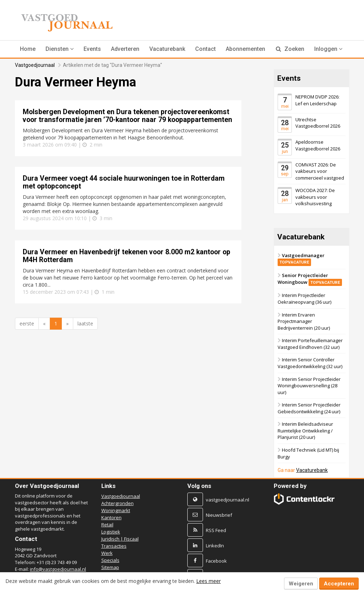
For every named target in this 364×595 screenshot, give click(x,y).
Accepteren (339, 584)
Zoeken (290, 49)
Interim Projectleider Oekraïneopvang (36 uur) (304, 299)
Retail (107, 525)
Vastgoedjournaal (35, 65)
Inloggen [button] (328, 49)
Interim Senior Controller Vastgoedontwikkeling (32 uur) (310, 363)
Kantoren (111, 517)
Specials (110, 560)
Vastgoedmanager (301, 259)
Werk (107, 553)
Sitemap (110, 567)
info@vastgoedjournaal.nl (58, 569)
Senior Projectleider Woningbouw (310, 279)
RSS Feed (216, 530)
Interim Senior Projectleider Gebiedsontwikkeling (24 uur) (309, 408)
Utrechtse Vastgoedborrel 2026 (318, 123)
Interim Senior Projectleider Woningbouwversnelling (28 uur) (309, 386)
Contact (205, 49)
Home (28, 49)
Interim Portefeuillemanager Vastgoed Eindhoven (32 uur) (310, 344)
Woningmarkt (116, 510)
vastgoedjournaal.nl (227, 500)
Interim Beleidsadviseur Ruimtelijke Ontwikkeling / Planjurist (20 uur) (305, 431)
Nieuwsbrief (219, 515)
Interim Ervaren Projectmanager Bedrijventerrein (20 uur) (304, 321)
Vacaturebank (167, 49)
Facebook (216, 561)
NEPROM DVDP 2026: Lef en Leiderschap (317, 100)
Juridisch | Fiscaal (120, 539)
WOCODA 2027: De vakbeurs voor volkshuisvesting (315, 197)
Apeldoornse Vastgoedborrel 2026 (318, 145)
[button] (60, 49)
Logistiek (111, 532)
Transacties (114, 546)
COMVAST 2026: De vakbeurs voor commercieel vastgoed (320, 171)
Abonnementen (245, 49)
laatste (85, 323)
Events (92, 49)
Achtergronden (117, 503)
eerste (27, 323)
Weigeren (301, 584)
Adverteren (125, 49)
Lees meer (208, 581)
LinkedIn (215, 546)
